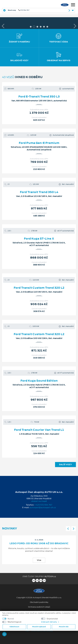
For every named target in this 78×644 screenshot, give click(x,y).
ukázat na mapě (39, 501)
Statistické (52, 619)
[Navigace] (73, 5)
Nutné (11, 619)
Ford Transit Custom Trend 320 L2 (39, 288)
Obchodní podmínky (39, 602)
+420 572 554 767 (43, 505)
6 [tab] (47, 27)
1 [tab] (31, 27)
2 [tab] (34, 27)
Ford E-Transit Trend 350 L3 (39, 97)
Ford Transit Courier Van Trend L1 (39, 430)
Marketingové (15, 622)
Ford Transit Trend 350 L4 (39, 192)
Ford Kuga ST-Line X (39, 239)
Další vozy (65, 464)
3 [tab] (37, 27)
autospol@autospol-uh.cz (43, 507)
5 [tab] (44, 27)
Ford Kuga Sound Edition (39, 381)
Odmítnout (14, 627)
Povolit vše (64, 627)
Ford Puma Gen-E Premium (39, 143)
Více (39, 560)
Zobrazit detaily (50, 622)
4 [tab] (41, 27)
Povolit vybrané (39, 627)
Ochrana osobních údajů (39, 607)
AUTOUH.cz (50, 576)
